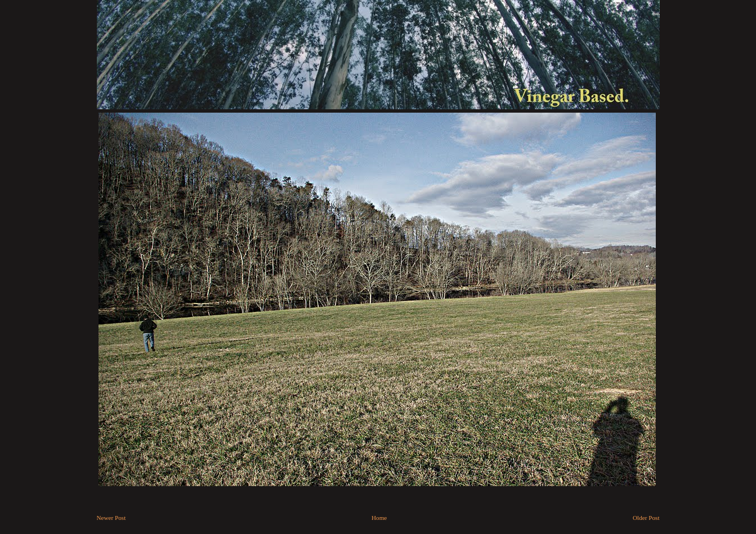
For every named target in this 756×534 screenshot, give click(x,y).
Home (379, 518)
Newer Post (111, 518)
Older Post (646, 518)
